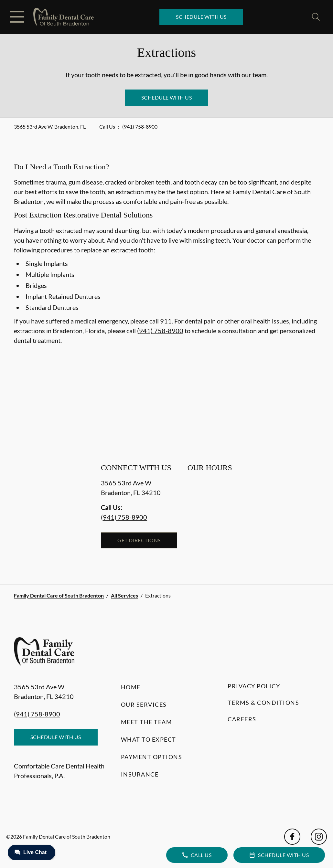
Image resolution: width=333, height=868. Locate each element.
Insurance (140, 774)
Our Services (144, 704)
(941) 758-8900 (140, 127)
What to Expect (149, 739)
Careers (242, 719)
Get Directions (139, 540)
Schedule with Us (201, 17)
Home (131, 687)
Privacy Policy (254, 686)
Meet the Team (147, 722)
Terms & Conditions (263, 703)
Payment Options (152, 757)
